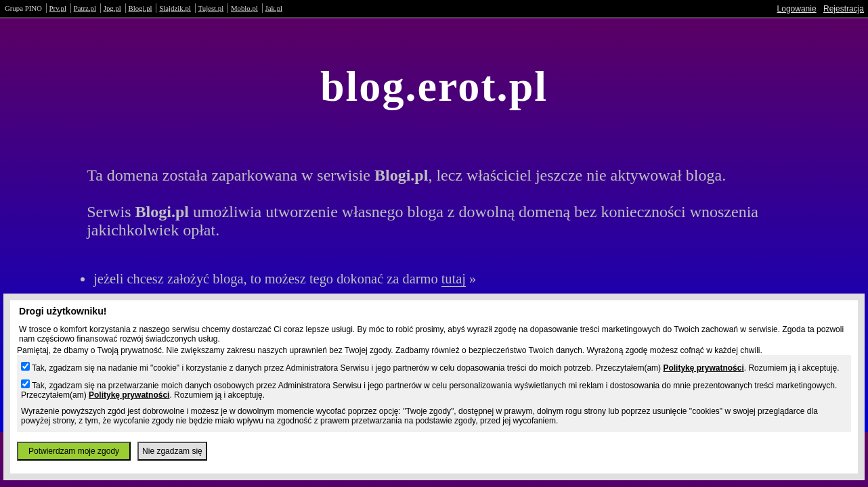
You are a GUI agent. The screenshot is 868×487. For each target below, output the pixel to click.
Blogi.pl (140, 8)
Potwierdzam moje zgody (74, 451)
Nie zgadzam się (172, 451)
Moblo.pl (244, 8)
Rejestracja (844, 9)
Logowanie (797, 9)
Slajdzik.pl (175, 8)
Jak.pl (274, 8)
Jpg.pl (112, 8)
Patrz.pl (85, 8)
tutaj (454, 279)
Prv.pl (58, 8)
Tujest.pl (211, 8)
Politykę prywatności (703, 368)
